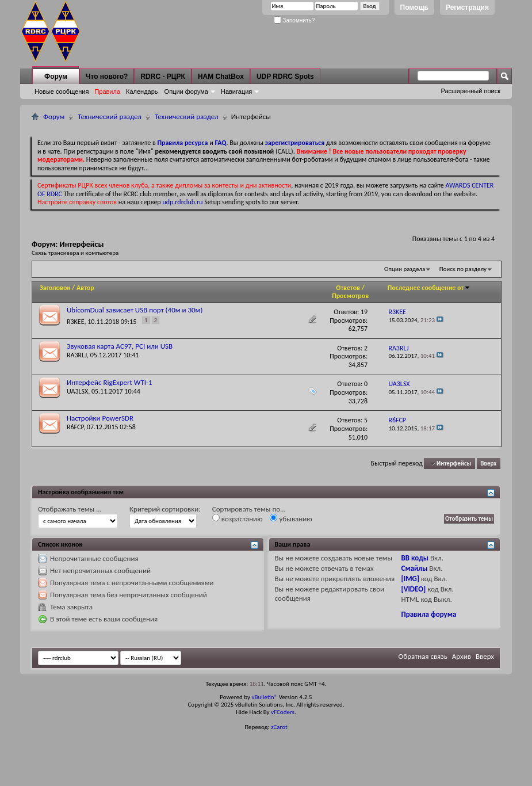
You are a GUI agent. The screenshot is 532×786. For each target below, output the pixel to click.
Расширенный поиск (470, 91)
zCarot (279, 727)
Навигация (236, 91)
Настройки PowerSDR (100, 418)
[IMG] (411, 579)
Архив (462, 656)
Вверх (488, 463)
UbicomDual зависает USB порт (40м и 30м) (135, 310)
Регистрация (467, 7)
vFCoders (283, 712)
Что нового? (107, 77)
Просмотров (350, 296)
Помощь (414, 7)
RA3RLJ (77, 355)
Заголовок (55, 288)
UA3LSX (77, 391)
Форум (56, 77)
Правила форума (429, 614)
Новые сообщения (62, 91)
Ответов (348, 288)
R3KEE (76, 322)
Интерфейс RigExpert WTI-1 (110, 382)
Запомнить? (294, 20)
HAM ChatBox (221, 77)
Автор (85, 288)
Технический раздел (110, 117)
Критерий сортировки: (165, 509)
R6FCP (75, 427)
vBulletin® (264, 697)
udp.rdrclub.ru (182, 202)
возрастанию (238, 518)
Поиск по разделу (463, 269)
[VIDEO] (414, 589)
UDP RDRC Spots (285, 77)
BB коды (415, 558)
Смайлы (415, 568)
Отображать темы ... (70, 509)
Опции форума (186, 91)
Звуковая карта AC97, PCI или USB (120, 346)
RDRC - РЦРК (162, 77)
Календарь (142, 91)
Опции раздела (405, 269)
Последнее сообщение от (429, 288)
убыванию (291, 518)
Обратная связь (423, 656)
